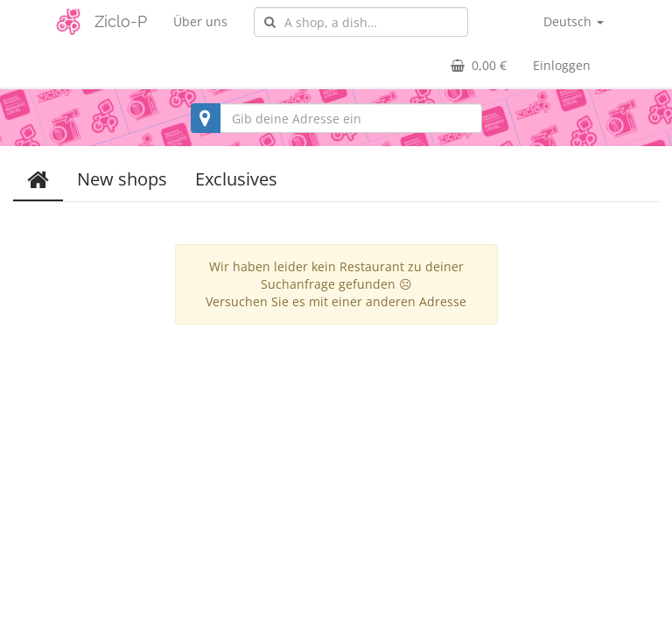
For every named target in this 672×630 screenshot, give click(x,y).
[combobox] (361, 22)
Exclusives (236, 179)
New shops (122, 179)
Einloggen (562, 65)
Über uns (200, 21)
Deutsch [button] (574, 21)
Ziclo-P (121, 21)
